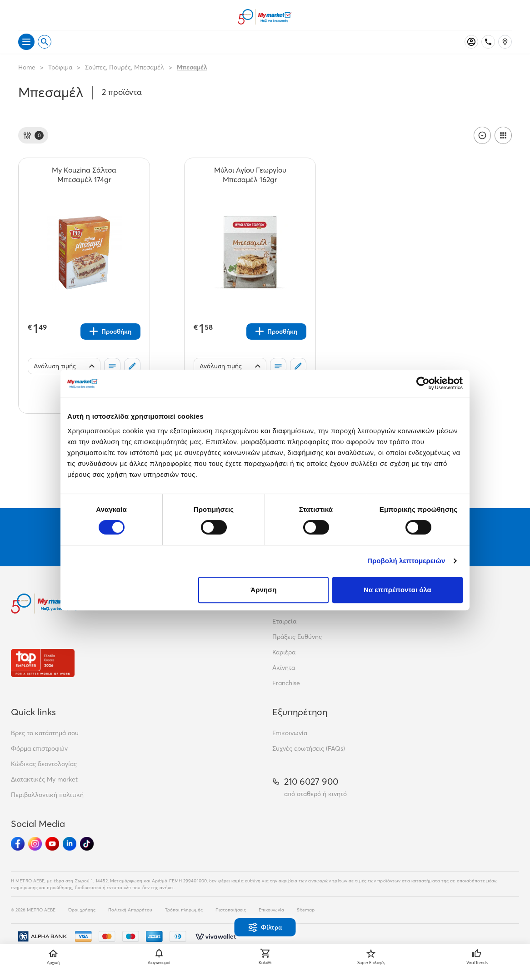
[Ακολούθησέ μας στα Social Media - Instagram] (35, 844)
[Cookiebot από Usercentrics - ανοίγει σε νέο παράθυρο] (423, 383)
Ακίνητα (284, 668)
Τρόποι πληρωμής (184, 910)
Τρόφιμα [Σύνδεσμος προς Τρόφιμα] (60, 67)
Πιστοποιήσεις (231, 910)
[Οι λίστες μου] (112, 366)
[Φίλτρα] (33, 135)
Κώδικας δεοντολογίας (44, 764)
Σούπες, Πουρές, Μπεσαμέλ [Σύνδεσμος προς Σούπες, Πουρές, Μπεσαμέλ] (125, 67)
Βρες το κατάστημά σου (45, 733)
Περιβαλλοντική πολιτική (47, 795)
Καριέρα (284, 652)
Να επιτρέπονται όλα (397, 590)
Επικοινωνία (290, 733)
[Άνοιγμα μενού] (26, 42)
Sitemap (306, 910)
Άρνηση (263, 590)
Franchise (286, 683)
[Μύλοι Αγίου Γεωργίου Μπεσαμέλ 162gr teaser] (250, 175)
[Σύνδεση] (471, 42)
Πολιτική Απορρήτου (130, 910)
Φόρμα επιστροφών (39, 748)
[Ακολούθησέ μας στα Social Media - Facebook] (18, 844)
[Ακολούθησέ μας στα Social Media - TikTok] (87, 844)
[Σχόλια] (132, 366)
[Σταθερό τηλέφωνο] (488, 42)
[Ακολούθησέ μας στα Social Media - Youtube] (52, 844)
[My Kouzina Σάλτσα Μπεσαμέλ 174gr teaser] (84, 175)
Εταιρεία (284, 621)
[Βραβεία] (43, 663)
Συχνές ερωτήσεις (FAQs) (309, 748)
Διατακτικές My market (44, 779)
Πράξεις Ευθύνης (297, 637)
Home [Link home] (27, 67)
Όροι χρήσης (82, 910)
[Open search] (45, 42)
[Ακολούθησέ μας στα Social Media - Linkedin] (70, 844)
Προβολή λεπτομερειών (406, 561)
